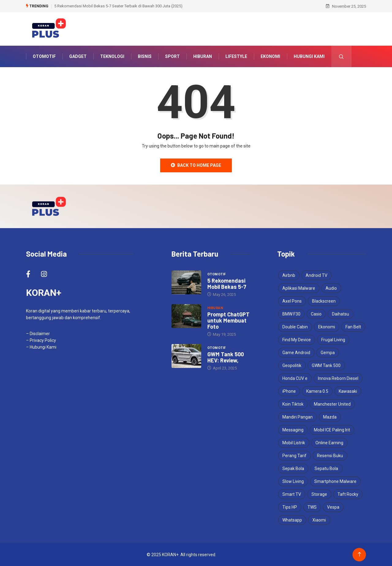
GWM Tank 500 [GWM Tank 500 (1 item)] (326, 365)
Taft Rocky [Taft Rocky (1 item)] (348, 494)
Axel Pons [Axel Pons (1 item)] (292, 301)
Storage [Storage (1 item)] (319, 494)
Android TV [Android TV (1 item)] (317, 275)
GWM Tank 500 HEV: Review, (226, 357)
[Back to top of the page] (359, 555)
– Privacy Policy (41, 340)
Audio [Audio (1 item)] (331, 288)
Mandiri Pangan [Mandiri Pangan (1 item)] (298, 417)
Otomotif (44, 56)
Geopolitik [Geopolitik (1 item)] (292, 365)
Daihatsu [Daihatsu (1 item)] (341, 314)
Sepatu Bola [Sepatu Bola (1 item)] (326, 468)
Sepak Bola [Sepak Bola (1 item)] (293, 468)
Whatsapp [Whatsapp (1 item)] (292, 520)
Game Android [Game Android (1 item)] (296, 353)
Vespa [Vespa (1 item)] (333, 507)
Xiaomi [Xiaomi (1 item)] (319, 520)
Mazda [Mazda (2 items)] (330, 417)
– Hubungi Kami (41, 347)
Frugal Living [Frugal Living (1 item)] (333, 340)
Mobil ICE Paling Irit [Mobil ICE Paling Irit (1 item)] (332, 430)
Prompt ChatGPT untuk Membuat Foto (228, 320)
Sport (172, 56)
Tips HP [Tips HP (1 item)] (290, 507)
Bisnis (145, 56)
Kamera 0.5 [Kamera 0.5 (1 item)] (317, 391)
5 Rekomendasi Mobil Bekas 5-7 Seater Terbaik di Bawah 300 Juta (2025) (118, 6)
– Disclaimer (38, 334)
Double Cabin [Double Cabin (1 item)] (295, 327)
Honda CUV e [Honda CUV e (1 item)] (295, 378)
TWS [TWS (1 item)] (312, 507)
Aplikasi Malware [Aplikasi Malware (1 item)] (299, 288)
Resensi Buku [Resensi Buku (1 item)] (330, 456)
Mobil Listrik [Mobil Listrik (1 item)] (294, 443)
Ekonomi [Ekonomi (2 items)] (327, 327)
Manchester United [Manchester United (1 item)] (332, 404)
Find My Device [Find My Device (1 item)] (297, 340)
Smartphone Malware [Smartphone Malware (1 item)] (335, 481)
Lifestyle (236, 56)
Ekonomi (270, 56)
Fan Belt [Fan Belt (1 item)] (353, 327)
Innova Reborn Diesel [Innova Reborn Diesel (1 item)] (338, 378)
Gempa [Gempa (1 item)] (328, 353)
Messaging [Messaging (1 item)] (293, 430)
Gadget (78, 56)
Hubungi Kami (309, 56)
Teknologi (112, 56)
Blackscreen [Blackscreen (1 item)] (324, 301)
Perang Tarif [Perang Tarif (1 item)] (294, 456)
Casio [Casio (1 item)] (316, 314)
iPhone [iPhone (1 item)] (289, 391)
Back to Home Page (196, 165)
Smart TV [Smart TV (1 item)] (292, 494)
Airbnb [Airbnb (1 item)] (289, 275)
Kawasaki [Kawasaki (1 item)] (348, 391)
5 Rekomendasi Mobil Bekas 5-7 (227, 284)
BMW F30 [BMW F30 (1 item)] (291, 314)
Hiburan (203, 56)
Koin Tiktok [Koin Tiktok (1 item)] (293, 404)
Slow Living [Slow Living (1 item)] (293, 481)
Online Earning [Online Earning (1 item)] (329, 443)
